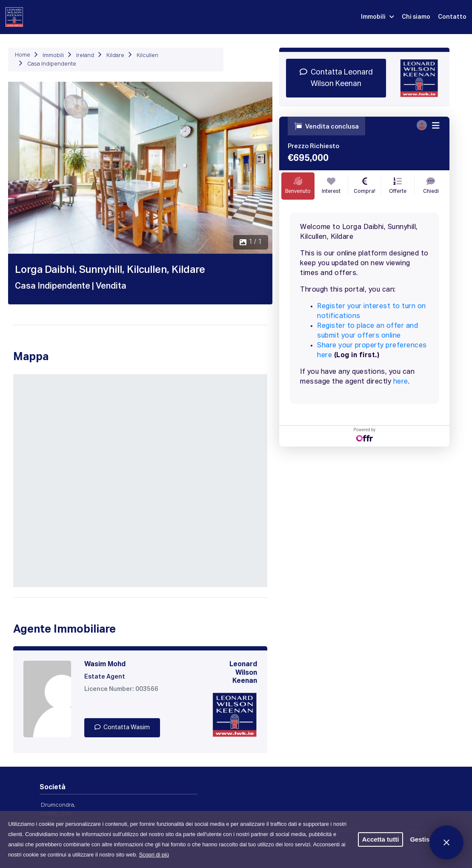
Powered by (365, 434)
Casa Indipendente (52, 64)
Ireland (85, 56)
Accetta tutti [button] (381, 839)
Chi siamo (416, 17)
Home (23, 55)
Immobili (378, 17)
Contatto (452, 17)
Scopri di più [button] (154, 855)
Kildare (115, 56)
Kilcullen (147, 56)
